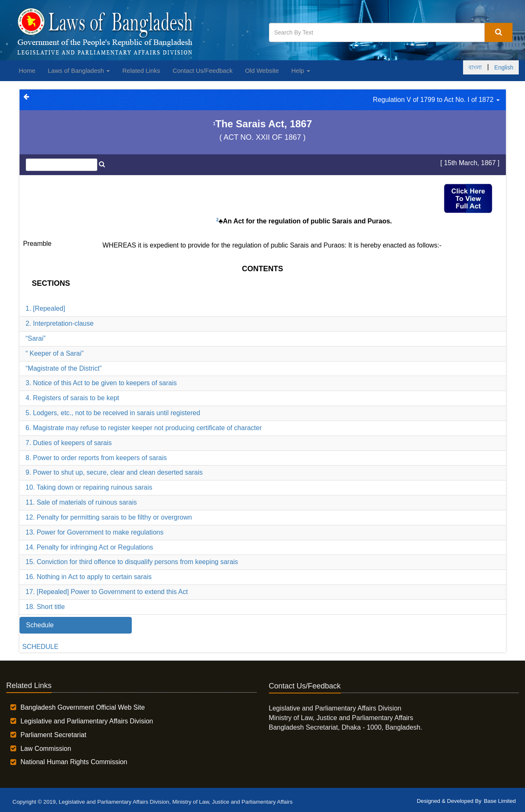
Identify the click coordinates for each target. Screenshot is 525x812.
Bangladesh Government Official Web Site (83, 707)
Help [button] (301, 71)
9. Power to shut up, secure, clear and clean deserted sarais (114, 472)
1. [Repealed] (46, 308)
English (504, 67)
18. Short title (45, 607)
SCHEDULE (41, 647)
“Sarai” (36, 338)
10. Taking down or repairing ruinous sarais (89, 487)
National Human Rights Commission (74, 762)
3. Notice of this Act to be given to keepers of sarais (101, 383)
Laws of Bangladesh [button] (79, 71)
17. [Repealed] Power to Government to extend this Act (107, 592)
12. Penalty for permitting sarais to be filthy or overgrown (109, 517)
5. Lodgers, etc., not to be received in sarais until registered (113, 413)
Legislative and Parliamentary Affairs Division (87, 721)
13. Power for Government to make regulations (95, 532)
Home (27, 71)
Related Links (141, 71)
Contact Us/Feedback (202, 71)
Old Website (262, 71)
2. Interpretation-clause (60, 323)
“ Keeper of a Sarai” (55, 353)
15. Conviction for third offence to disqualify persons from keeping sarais (132, 562)
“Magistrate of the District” (64, 368)
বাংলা (475, 67)
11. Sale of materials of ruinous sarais (81, 502)
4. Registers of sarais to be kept (73, 398)
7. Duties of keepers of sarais (69, 443)
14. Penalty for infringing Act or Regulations (90, 547)
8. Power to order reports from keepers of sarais (96, 458)
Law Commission (46, 749)
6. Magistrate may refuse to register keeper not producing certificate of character (144, 428)
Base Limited (500, 801)
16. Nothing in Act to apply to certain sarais (89, 577)
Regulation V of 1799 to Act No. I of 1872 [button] (436, 100)
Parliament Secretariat (53, 735)
